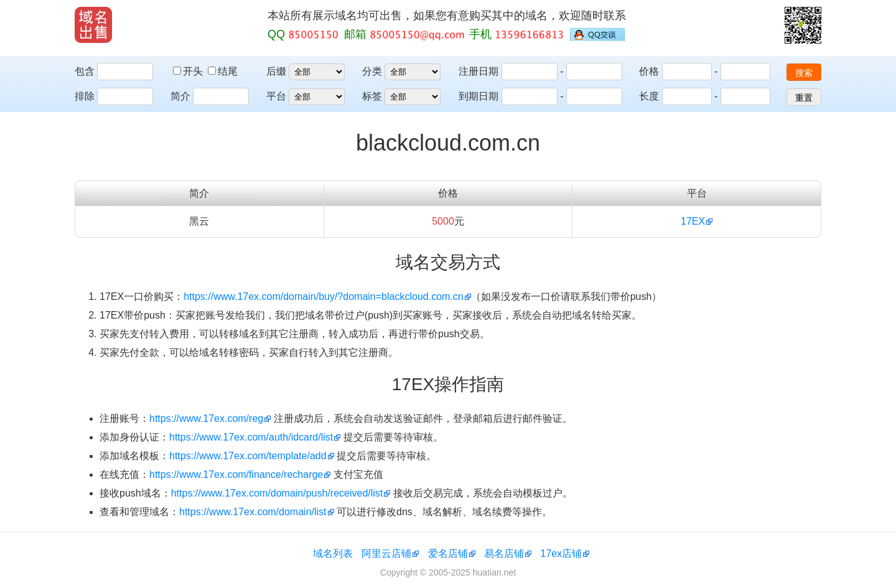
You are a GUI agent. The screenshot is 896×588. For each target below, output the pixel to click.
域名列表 (333, 553)
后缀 (276, 71)
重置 (804, 98)
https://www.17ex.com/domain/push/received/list (277, 493)
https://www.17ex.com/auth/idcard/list (251, 437)
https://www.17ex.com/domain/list (253, 512)
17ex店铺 (562, 553)
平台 (276, 96)
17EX (693, 221)
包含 (85, 71)
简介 (180, 96)
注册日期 (478, 71)
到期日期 (478, 96)
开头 (189, 71)
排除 (85, 96)
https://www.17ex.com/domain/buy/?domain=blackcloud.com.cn (324, 296)
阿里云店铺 (386, 553)
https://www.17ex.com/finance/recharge (236, 474)
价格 (649, 71)
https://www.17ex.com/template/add (248, 456)
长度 (649, 96)
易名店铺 (504, 553)
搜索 (804, 73)
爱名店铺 (448, 553)
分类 (372, 71)
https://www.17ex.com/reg (206, 418)
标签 (372, 96)
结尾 (223, 71)
